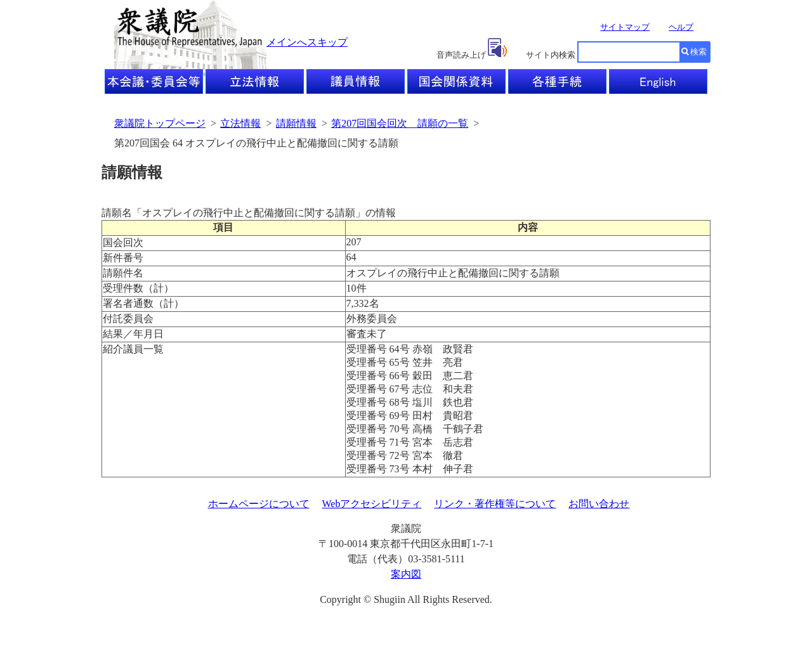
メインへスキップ (307, 42)
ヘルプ (681, 27)
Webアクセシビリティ (372, 504)
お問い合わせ (599, 504)
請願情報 (296, 123)
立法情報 (240, 123)
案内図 (406, 574)
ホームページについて (259, 504)
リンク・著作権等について (495, 504)
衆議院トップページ (160, 123)
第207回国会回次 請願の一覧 (400, 123)
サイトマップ (625, 27)
